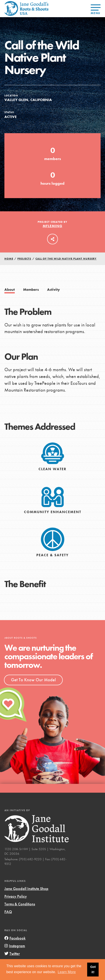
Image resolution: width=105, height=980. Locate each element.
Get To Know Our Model (33, 680)
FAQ (8, 912)
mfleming (52, 226)
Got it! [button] (93, 969)
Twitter (12, 953)
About (10, 290)
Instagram (15, 946)
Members (31, 290)
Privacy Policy (16, 896)
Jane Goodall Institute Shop (26, 889)
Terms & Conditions (20, 904)
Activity (53, 290)
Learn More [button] (67, 972)
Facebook (15, 938)
